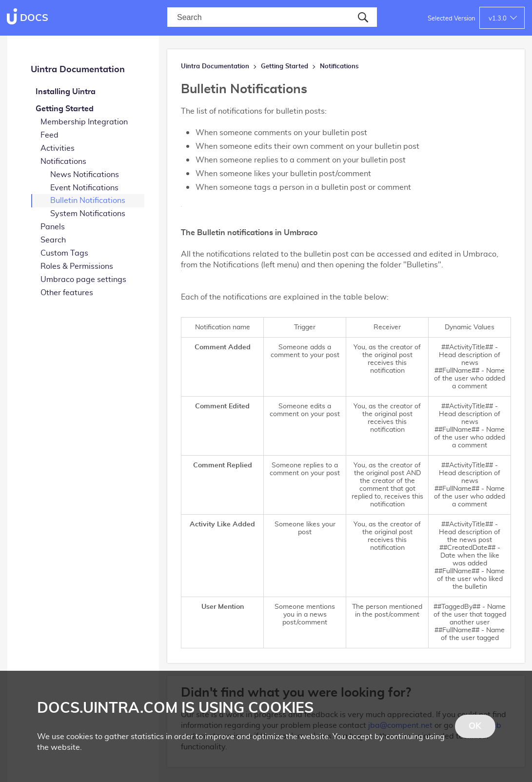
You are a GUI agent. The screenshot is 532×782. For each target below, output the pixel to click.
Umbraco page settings (83, 280)
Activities (58, 148)
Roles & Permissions (77, 266)
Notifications (63, 161)
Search (53, 240)
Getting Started (65, 109)
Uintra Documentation (78, 70)
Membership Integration (84, 122)
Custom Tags (64, 253)
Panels (53, 227)
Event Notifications (84, 188)
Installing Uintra (66, 92)
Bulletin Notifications (88, 201)
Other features (67, 293)
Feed (49, 135)
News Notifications (85, 175)
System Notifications (88, 214)
